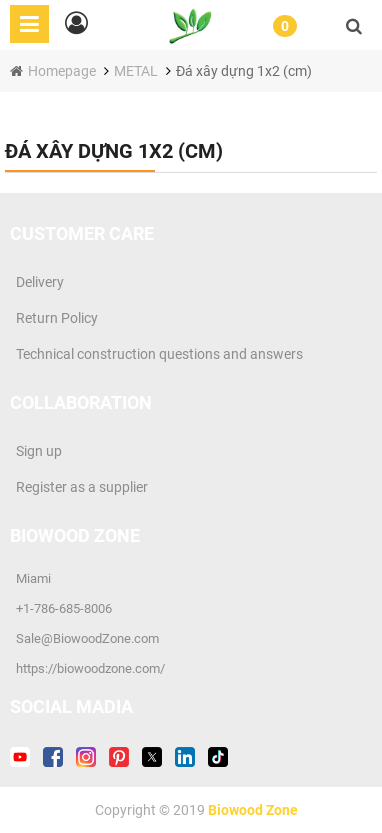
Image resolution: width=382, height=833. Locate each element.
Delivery (37, 282)
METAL (136, 71)
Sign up (36, 451)
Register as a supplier (79, 487)
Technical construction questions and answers (156, 354)
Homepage (63, 71)
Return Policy (54, 318)
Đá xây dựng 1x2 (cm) (244, 71)
